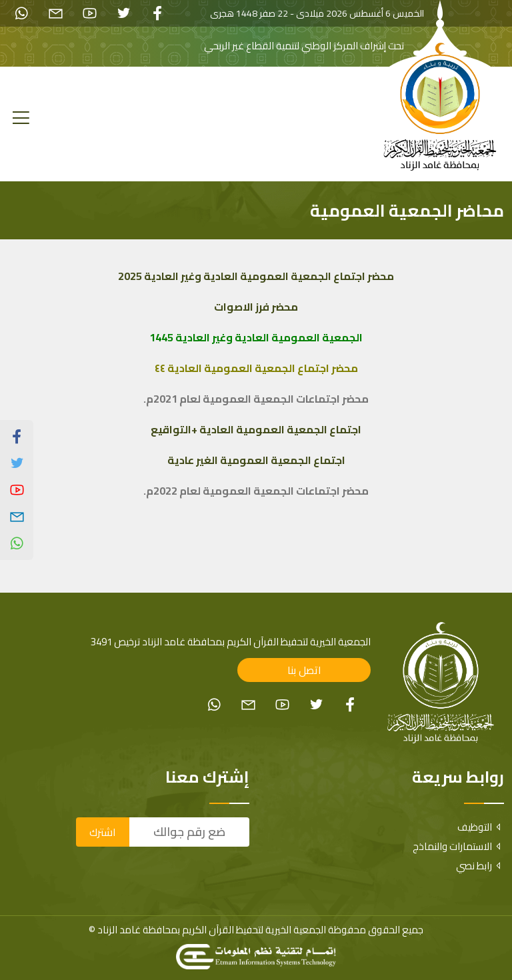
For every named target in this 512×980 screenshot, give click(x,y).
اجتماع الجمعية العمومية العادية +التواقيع (256, 429)
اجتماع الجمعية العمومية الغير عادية (256, 460)
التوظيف (481, 827)
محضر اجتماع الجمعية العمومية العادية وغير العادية (268, 276)
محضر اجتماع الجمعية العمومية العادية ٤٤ (256, 368)
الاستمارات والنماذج (458, 846)
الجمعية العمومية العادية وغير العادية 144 (256, 337)
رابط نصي (480, 866)
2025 (130, 276)
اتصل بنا (304, 670)
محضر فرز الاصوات (256, 307)
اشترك (103, 832)
